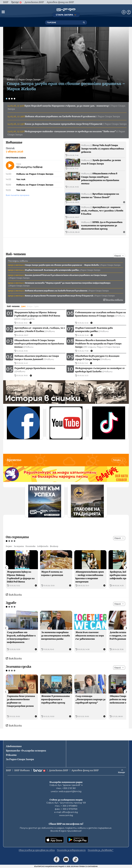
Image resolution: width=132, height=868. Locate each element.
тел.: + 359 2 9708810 (66, 806)
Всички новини (113, 300)
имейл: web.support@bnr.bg (66, 791)
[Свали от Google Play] (78, 840)
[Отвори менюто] (3, 12)
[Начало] (66, 10)
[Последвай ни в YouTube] (66, 859)
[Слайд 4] (14, 99)
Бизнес (9, 546)
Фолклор (54, 546)
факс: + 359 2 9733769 (66, 809)
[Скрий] (119, 256)
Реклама (11, 755)
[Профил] (129, 12)
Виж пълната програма (18, 195)
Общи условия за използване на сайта (37, 850)
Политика (30, 546)
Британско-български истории (26, 751)
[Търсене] (84, 22)
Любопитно (14, 746)
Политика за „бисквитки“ (101, 850)
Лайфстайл (43, 546)
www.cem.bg (66, 815)
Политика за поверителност (71, 850)
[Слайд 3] (12, 99)
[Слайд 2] (9, 99)
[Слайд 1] (7, 99)
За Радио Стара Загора (20, 759)
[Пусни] (10, 165)
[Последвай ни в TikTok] (75, 859)
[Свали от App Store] (54, 840)
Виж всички (14, 594)
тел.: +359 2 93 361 (66, 788)
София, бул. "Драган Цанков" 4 (66, 785)
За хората (19, 546)
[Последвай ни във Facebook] (57, 859)
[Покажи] (118, 460)
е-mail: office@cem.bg (66, 812)
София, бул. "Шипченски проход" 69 (66, 803)
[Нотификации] (124, 12)
